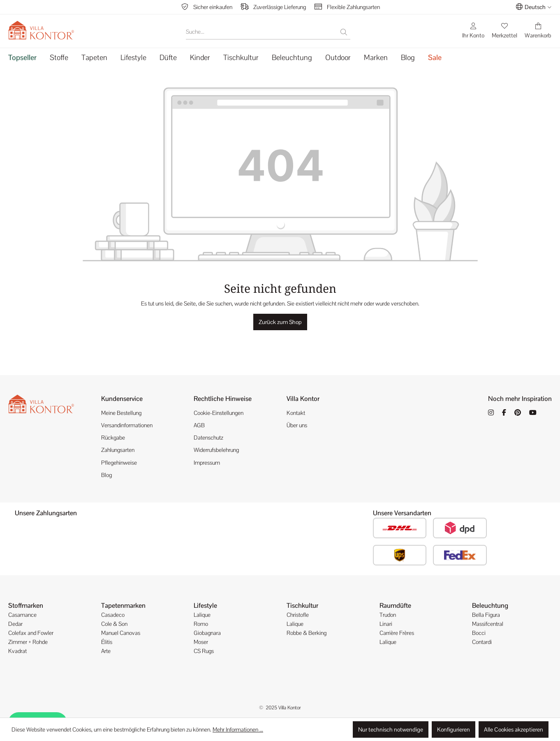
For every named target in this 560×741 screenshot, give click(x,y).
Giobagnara (207, 633)
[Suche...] (262, 32)
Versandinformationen (127, 425)
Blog (106, 475)
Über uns (297, 425)
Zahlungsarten (118, 450)
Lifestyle (205, 606)
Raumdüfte (395, 606)
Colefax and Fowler (31, 633)
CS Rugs (204, 651)
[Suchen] (344, 32)
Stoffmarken (26, 606)
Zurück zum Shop (280, 322)
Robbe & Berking (307, 633)
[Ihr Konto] (473, 30)
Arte (106, 651)
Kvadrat (17, 651)
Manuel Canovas (121, 633)
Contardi (482, 642)
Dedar (15, 624)
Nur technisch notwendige (391, 729)
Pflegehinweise (119, 463)
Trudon (388, 615)
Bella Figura (486, 615)
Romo (201, 624)
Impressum (207, 463)
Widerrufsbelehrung (216, 450)
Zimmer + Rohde (28, 642)
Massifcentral (488, 624)
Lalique (202, 615)
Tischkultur (302, 606)
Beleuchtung (490, 606)
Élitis (107, 642)
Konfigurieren (454, 729)
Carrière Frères (397, 633)
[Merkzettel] (504, 30)
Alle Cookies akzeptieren (514, 729)
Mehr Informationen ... (238, 729)
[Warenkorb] (538, 30)
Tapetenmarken (123, 606)
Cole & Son (114, 624)
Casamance (22, 615)
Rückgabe (113, 438)
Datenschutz (208, 438)
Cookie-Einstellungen (219, 413)
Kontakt (296, 413)
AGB (199, 425)
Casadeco (113, 615)
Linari (386, 624)
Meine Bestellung (121, 413)
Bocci (479, 633)
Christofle (298, 615)
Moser (201, 642)
